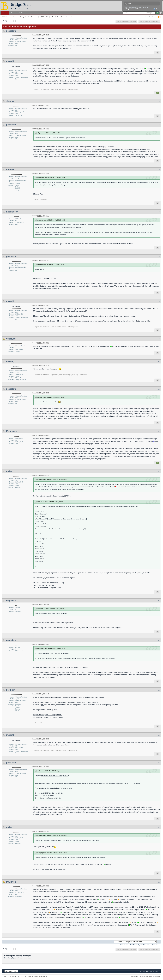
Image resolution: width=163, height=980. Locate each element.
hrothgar (10, 169)
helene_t (10, 362)
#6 (160, 212)
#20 (159, 882)
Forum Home (16, 976)
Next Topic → (156, 945)
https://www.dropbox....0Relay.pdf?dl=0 (48, 715)
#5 (160, 170)
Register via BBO (132, 9)
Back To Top (7, 976)
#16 (159, 690)
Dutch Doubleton (46, 869)
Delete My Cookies (27, 976)
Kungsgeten (12, 431)
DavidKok (11, 882)
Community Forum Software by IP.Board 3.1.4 (146, 976)
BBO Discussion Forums (10, 17)
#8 (160, 301)
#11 (159, 389)
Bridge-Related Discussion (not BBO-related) (35, 17)
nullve (9, 471)
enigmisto (11, 601)
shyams (10, 101)
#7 (160, 257)
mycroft (10, 61)
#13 (159, 472)
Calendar (22, 13)
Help (156, 9)
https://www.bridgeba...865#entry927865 (55, 496)
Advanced (161, 13)
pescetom (11, 31)
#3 (160, 101)
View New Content (151, 17)
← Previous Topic (123, 945)
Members (14, 13)
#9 (160, 339)
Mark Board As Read (40, 976)
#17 (159, 735)
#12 (159, 431)
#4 (160, 125)
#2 (160, 61)
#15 (159, 640)
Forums (5, 13)
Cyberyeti (11, 339)
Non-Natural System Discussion (63, 17)
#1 (160, 31)
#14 (159, 601)
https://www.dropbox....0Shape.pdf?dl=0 (48, 717)
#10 (159, 362)
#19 (159, 827)
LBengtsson (12, 212)
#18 (159, 763)
